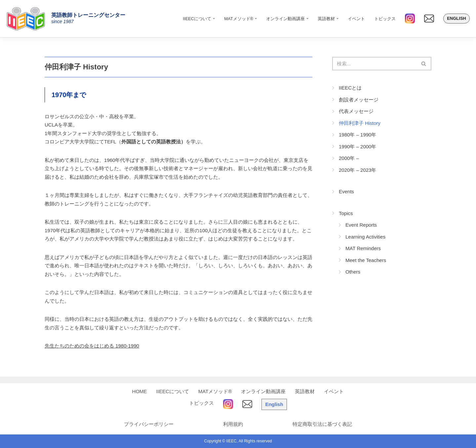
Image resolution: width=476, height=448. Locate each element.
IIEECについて (173, 391)
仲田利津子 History (360, 123)
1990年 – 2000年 (357, 147)
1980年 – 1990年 (357, 135)
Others (353, 272)
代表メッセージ (356, 111)
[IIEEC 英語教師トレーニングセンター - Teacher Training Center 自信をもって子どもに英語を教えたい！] (28, 19)
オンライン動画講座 (263, 391)
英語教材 (305, 391)
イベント (356, 19)
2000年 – (349, 158)
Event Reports (361, 225)
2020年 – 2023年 (357, 170)
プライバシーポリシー (149, 424)
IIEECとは (350, 88)
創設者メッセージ (359, 100)
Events (346, 191)
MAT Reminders (363, 248)
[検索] (374, 64)
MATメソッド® (215, 391)
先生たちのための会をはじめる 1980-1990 (92, 346)
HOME (140, 391)
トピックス (385, 19)
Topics (346, 213)
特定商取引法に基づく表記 (322, 424)
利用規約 (233, 424)
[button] (214, 19)
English (456, 18)
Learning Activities (365, 237)
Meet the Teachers (366, 260)
